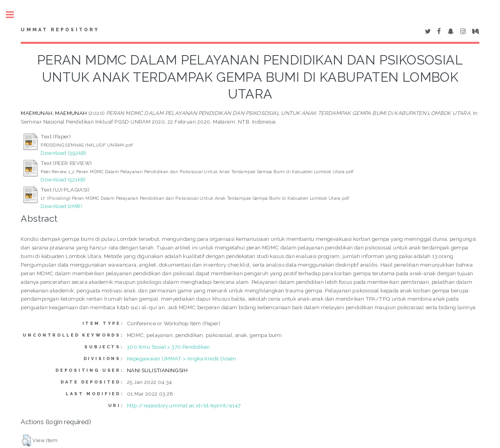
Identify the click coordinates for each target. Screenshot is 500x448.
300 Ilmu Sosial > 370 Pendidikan (169, 347)
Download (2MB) (61, 206)
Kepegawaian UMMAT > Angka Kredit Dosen (181, 358)
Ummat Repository (60, 30)
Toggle (14, 15)
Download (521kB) (63, 179)
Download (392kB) (63, 153)
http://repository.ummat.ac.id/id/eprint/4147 (184, 405)
